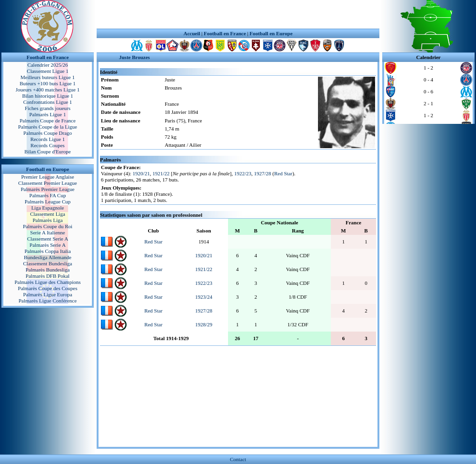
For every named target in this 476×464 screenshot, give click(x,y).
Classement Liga (48, 214)
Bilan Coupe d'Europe (47, 151)
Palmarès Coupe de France (48, 121)
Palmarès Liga (47, 220)
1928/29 (204, 324)
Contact (238, 459)
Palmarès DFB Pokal (48, 276)
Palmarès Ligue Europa (47, 294)
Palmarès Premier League (47, 189)
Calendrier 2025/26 (47, 65)
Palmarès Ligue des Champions (47, 282)
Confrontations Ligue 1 (48, 102)
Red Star (283, 173)
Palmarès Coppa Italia (47, 251)
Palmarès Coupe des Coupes (48, 288)
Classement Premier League (47, 183)
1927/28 (262, 173)
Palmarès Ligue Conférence (48, 301)
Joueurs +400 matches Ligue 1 (48, 90)
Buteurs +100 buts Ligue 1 (47, 83)
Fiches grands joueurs (48, 108)
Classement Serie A (48, 239)
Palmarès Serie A (48, 245)
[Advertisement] (238, 14)
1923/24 (204, 297)
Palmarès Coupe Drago (48, 133)
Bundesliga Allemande (48, 257)
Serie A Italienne (47, 232)
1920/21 (141, 173)
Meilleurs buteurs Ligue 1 (48, 77)
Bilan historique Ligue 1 (47, 96)
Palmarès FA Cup (48, 195)
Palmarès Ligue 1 (48, 114)
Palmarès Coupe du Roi (48, 226)
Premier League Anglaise (47, 177)
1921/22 (161, 173)
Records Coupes (48, 145)
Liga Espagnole (48, 208)
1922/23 (243, 173)
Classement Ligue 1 (47, 71)
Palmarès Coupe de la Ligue (48, 127)
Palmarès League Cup (48, 202)
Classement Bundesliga (48, 263)
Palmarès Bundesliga (48, 270)
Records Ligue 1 (48, 139)
